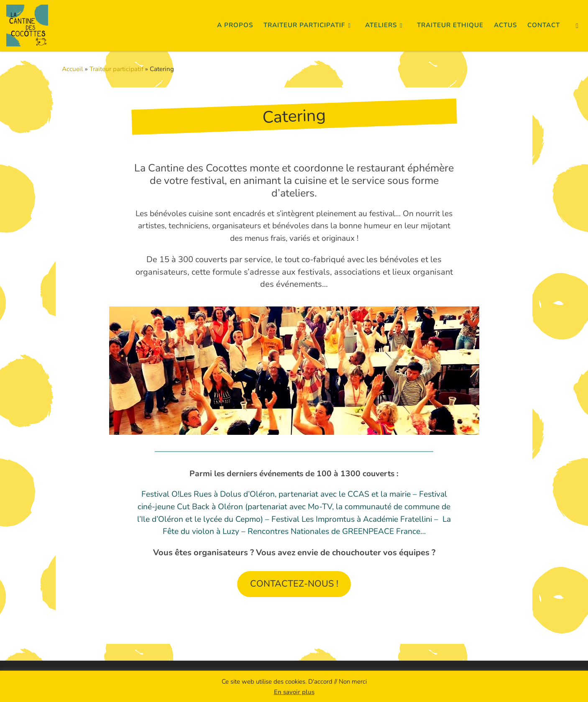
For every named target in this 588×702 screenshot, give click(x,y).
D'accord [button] (320, 682)
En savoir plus (294, 692)
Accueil (73, 69)
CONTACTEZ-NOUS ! (294, 584)
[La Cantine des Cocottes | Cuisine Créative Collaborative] (27, 24)
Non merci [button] (353, 682)
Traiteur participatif (116, 69)
